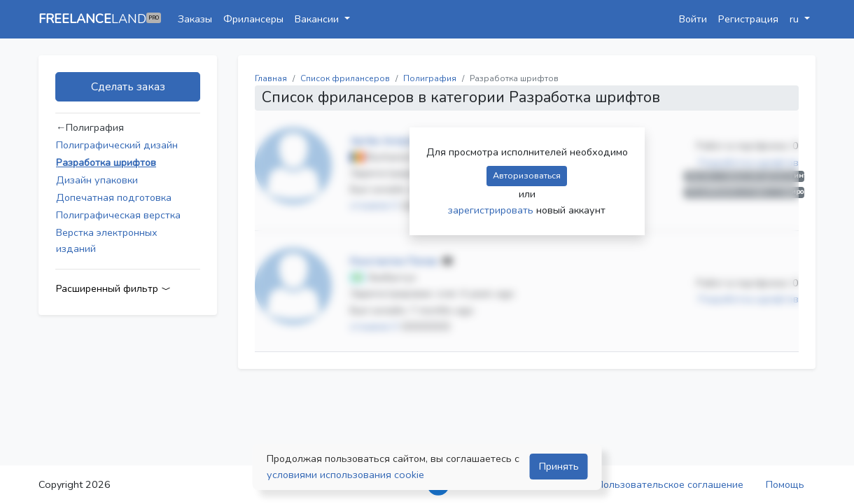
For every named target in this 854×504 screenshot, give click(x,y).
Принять (559, 466)
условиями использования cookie (345, 475)
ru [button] (796, 19)
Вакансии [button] (318, 19)
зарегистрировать (492, 210)
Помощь (785, 484)
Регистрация (748, 19)
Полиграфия (430, 78)
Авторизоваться (527, 175)
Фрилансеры (253, 19)
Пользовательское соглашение (670, 484)
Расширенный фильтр (113, 289)
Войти (693, 19)
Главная (271, 78)
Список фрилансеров (345, 78)
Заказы (195, 19)
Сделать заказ (128, 87)
